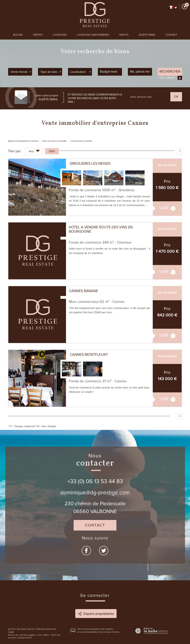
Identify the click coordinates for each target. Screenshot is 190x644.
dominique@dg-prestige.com (95, 493)
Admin (46, 635)
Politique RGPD (25, 638)
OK (176, 97)
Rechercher (170, 71)
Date (52, 151)
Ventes (38, 35)
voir (167, 208)
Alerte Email (147, 35)
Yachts (124, 35)
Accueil (18, 35)
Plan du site (13, 635)
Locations (60, 35)
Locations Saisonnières (93, 35)
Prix (34, 152)
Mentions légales (28, 635)
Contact (171, 35)
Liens (39, 635)
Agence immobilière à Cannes (23, 141)
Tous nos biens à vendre (54, 141)
